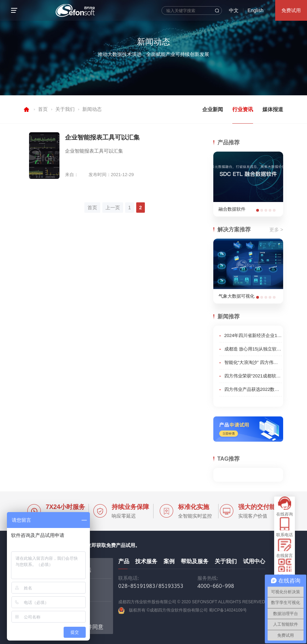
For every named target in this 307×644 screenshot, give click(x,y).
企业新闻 (213, 109)
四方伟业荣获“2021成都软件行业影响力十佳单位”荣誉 (253, 376)
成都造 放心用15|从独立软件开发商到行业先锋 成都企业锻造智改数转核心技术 (253, 349)
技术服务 (146, 561)
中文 (234, 10)
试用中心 (254, 561)
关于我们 (65, 109)
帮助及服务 (195, 561)
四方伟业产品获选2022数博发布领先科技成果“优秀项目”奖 (253, 389)
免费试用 (291, 10)
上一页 (113, 208)
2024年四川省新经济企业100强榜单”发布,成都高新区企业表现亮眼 (253, 335)
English (255, 10)
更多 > (276, 230)
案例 (169, 561)
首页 (43, 109)
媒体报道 (273, 109)
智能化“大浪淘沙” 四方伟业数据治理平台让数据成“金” (253, 362)
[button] (258, 210)
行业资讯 (243, 109)
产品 (124, 561)
